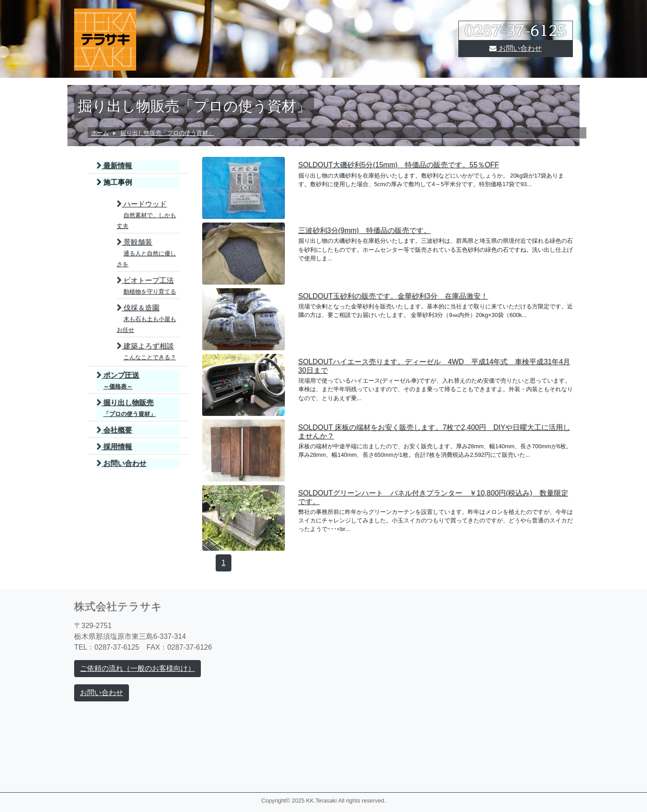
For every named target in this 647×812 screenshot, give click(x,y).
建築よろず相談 (146, 351)
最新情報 (114, 166)
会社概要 (114, 430)
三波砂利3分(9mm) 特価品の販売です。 (365, 230)
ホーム (100, 133)
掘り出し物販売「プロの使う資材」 (167, 133)
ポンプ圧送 (118, 381)
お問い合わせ (515, 48)
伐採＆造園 (146, 319)
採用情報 (114, 447)
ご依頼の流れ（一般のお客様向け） (137, 668)
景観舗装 (146, 253)
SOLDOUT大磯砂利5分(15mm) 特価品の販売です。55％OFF (399, 165)
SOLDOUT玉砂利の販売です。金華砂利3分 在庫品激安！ (393, 296)
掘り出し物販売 (126, 408)
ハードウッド (146, 215)
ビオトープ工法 (146, 286)
